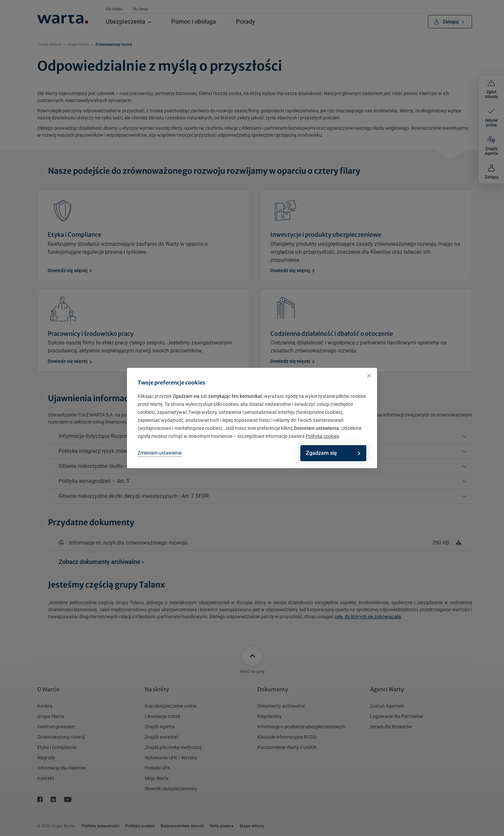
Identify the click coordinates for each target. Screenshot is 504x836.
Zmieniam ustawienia (160, 453)
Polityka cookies (322, 436)
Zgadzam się (331, 453)
